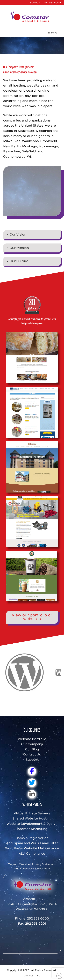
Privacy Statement (44, 864)
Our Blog (32, 749)
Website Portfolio (32, 739)
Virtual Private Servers (32, 813)
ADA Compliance (32, 854)
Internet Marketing (32, 829)
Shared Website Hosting (32, 819)
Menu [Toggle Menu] (52, 33)
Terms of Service (19, 864)
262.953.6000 (52, 3)
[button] (32, 235)
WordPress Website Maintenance (32, 848)
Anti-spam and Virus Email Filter (32, 843)
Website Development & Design (32, 824)
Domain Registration (32, 838)
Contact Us (32, 755)
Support (32, 760)
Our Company (32, 744)
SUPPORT (36, 3)
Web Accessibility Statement (32, 869)
